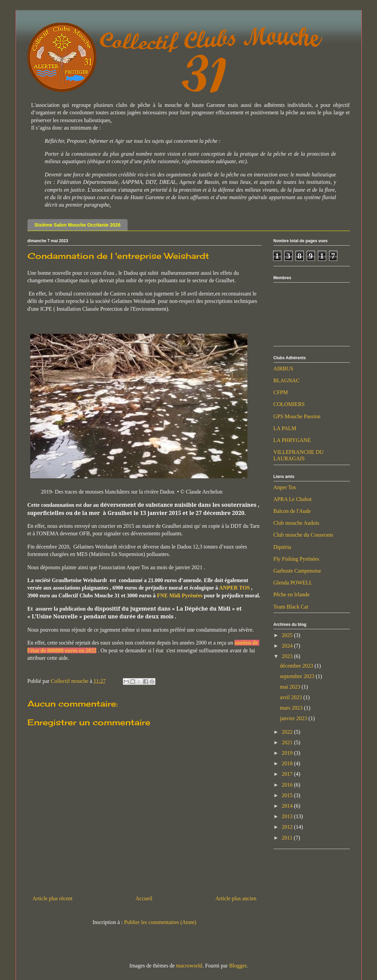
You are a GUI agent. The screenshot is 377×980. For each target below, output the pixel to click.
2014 (288, 806)
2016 (288, 785)
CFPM (281, 392)
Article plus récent (53, 898)
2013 (288, 816)
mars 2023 (292, 708)
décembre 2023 (297, 666)
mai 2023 (291, 687)
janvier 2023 (294, 718)
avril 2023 (292, 697)
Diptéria (282, 547)
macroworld (189, 966)
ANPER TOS (235, 588)
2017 (288, 774)
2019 (288, 753)
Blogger (238, 966)
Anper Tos (285, 487)
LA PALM (285, 428)
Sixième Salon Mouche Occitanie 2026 (78, 225)
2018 (288, 763)
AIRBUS (284, 369)
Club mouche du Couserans (303, 535)
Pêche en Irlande (292, 594)
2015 (288, 795)
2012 (288, 827)
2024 (288, 646)
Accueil (144, 898)
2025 (288, 635)
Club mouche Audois (296, 523)
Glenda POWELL (293, 583)
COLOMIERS (289, 404)
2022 (288, 732)
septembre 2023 (298, 676)
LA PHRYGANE (292, 440)
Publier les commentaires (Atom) (160, 922)
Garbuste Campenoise (297, 571)
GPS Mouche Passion (297, 416)
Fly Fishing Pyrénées (296, 559)
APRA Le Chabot (293, 499)
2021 (288, 742)
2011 (288, 838)
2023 (288, 656)
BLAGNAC (287, 380)
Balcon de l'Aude (292, 511)
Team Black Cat (291, 607)
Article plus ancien (236, 898)
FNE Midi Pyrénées (181, 595)
